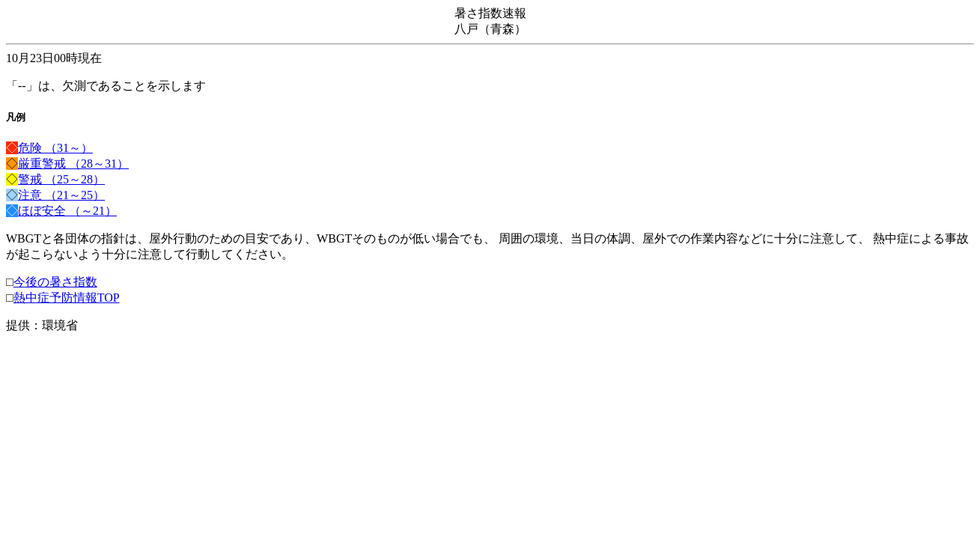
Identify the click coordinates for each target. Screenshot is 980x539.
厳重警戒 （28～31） (73, 164)
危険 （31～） (55, 148)
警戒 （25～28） (61, 179)
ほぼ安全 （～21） (67, 211)
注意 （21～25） (61, 195)
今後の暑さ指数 (55, 282)
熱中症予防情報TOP (67, 298)
